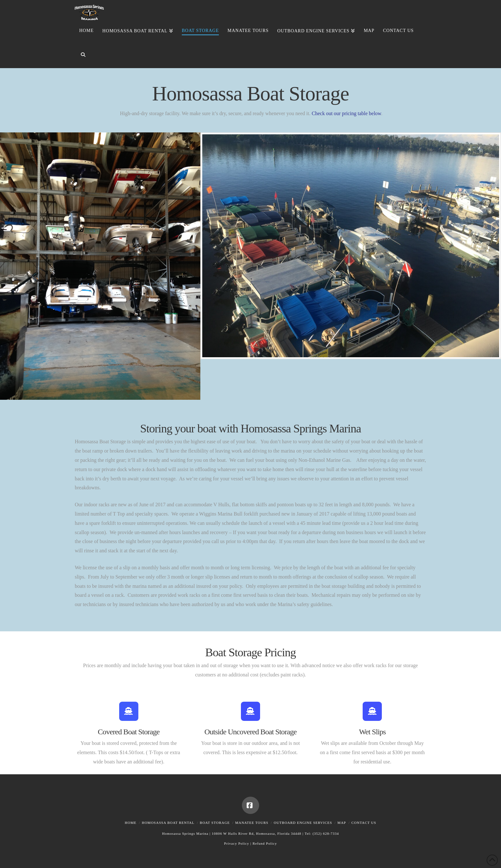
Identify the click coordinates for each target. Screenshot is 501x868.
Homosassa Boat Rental (168, 823)
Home (131, 823)
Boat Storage (215, 823)
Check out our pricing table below (347, 113)
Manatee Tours (252, 823)
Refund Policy (265, 843)
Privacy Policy (236, 843)
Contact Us (364, 823)
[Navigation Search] (81, 56)
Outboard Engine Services (303, 823)
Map (342, 823)
